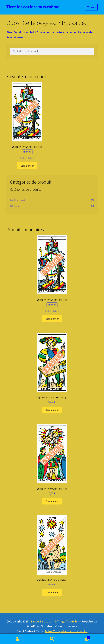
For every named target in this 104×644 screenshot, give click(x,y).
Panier (80, 637)
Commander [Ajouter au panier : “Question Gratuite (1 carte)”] (52, 410)
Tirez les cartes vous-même (33, 7)
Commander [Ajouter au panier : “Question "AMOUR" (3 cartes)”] (52, 501)
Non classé (20, 200)
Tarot (17, 206)
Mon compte (17, 639)
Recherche (52, 639)
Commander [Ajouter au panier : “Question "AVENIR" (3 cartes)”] (27, 166)
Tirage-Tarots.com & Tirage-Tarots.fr (54, 621)
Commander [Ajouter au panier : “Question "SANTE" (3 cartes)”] (52, 592)
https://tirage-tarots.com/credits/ (66, 631)
